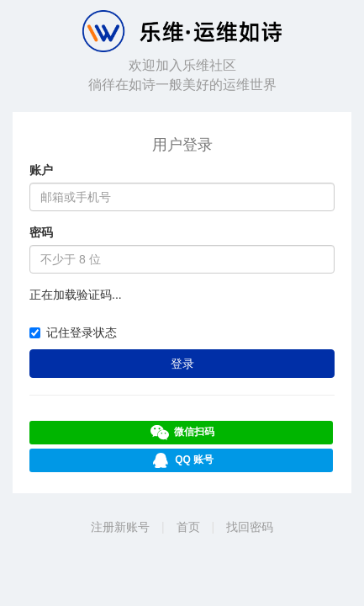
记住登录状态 (73, 332)
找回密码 (250, 527)
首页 (188, 527)
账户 (41, 170)
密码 (41, 232)
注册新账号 (120, 527)
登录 (182, 364)
